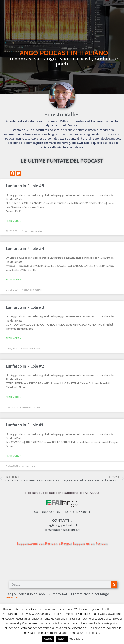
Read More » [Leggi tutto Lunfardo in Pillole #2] (13, 397)
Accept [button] (48, 639)
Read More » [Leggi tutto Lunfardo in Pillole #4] (13, 280)
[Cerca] (114, 585)
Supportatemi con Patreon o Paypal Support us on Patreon (62, 544)
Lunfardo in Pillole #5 (25, 186)
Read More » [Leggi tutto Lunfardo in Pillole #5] (13, 221)
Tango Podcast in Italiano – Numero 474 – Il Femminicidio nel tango (58, 594)
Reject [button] (62, 639)
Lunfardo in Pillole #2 (25, 366)
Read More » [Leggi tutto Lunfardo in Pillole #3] (13, 338)
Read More (76, 638)
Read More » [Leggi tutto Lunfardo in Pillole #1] (13, 456)
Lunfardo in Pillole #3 (25, 307)
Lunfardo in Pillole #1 (24, 425)
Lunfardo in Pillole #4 (25, 249)
